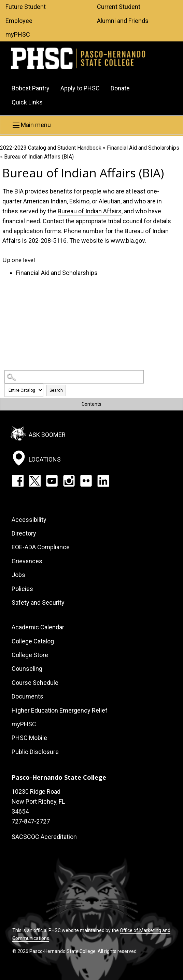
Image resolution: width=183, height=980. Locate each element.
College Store (30, 655)
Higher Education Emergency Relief (60, 710)
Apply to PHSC (80, 88)
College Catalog (33, 641)
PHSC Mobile (29, 738)
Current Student (119, 7)
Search (56, 390)
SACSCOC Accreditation (44, 837)
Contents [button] (91, 404)
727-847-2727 (31, 821)
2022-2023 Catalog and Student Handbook (51, 148)
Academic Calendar (38, 627)
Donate (120, 88)
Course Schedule (35, 683)
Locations (45, 459)
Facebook (18, 481)
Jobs (18, 575)
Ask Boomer (47, 435)
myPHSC (18, 34)
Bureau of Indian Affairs (90, 211)
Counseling (27, 669)
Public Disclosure (35, 752)
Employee (19, 21)
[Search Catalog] (74, 377)
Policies (22, 589)
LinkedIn (103, 481)
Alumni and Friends (123, 21)
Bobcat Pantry (31, 88)
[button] (91, 125)
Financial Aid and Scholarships (143, 148)
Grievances (27, 561)
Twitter (35, 481)
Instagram (69, 481)
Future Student (26, 7)
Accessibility (29, 520)
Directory (24, 533)
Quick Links (27, 102)
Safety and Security (38, 602)
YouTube (52, 481)
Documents (27, 696)
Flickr (86, 481)
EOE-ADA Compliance (41, 547)
